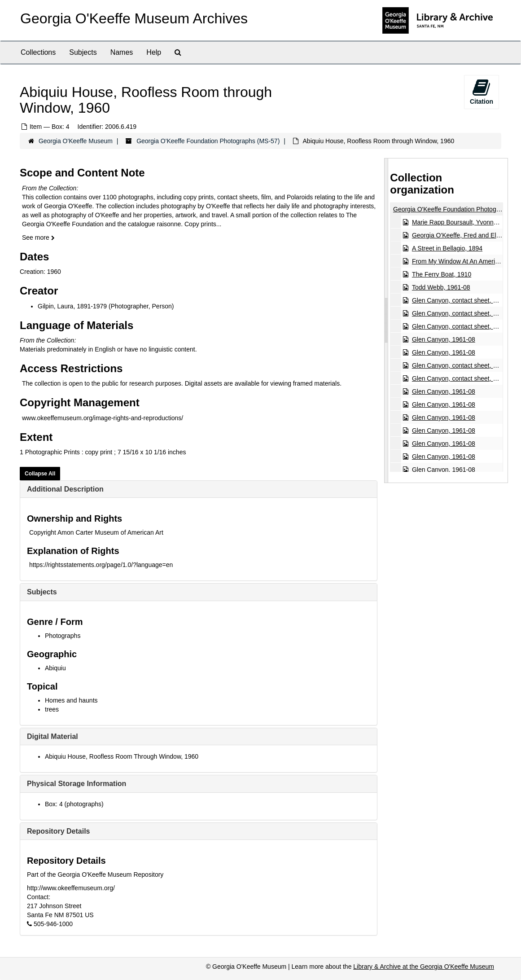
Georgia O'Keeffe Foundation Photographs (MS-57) (208, 141)
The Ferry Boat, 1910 (442, 274)
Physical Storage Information (77, 784)
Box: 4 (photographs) (74, 804)
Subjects (83, 52)
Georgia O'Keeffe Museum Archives (134, 18)
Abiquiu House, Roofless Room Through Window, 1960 (122, 756)
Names (122, 52)
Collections (38, 52)
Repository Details (58, 831)
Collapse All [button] (40, 474)
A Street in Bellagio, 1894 (447, 248)
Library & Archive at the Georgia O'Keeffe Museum (424, 967)
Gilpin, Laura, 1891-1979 (72, 306)
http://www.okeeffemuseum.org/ (71, 888)
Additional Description (65, 489)
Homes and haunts (71, 700)
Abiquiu (55, 668)
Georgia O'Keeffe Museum (76, 141)
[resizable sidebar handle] (386, 321)
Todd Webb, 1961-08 (441, 287)
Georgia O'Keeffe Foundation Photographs (453, 209)
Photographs (63, 636)
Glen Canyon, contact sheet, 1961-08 (464, 300)
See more (38, 237)
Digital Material (53, 736)
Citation (482, 92)
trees (52, 709)
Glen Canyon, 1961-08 (444, 339)
